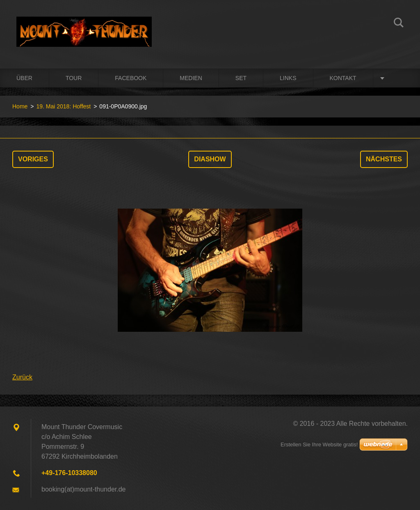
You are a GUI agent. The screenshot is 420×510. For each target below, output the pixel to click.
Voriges (33, 159)
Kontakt (343, 78)
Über (24, 78)
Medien (191, 78)
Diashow (210, 159)
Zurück (22, 377)
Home (20, 106)
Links (288, 78)
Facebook (131, 78)
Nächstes (384, 159)
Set (241, 78)
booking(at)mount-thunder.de (83, 489)
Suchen (399, 24)
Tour (74, 78)
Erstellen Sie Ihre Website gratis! (319, 445)
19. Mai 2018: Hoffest (63, 106)
